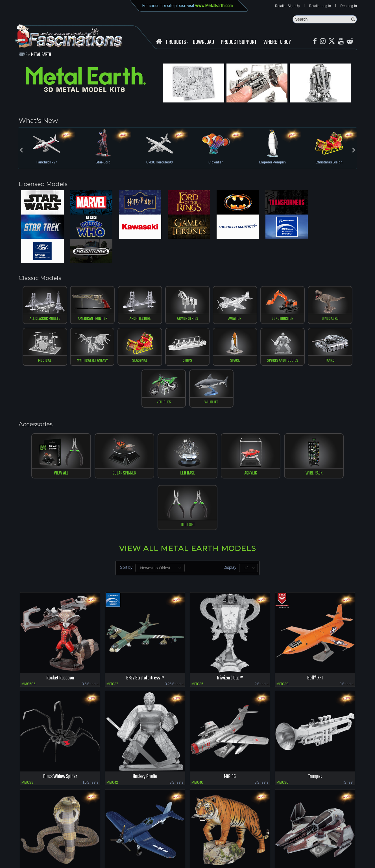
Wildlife (334, 339)
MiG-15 (230, 663)
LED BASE (160, 411)
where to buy (48, 848)
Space (167, 339)
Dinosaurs (292, 297)
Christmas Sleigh (329, 163)
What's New (38, 121)
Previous (270, 783)
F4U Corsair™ (145, 762)
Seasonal (83, 339)
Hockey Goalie (145, 663)
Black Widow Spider (60, 663)
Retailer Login (22, 848)
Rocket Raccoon (60, 564)
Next (340, 783)
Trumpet (315, 663)
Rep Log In (349, 6)
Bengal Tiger (230, 762)
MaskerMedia (364, 861)
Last (351, 783)
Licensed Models (46, 185)
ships (125, 339)
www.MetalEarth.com (214, 6)
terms (106, 848)
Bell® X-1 (315, 564)
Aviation (208, 297)
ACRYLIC (215, 411)
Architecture (125, 297)
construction (250, 297)
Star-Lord (103, 163)
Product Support (239, 43)
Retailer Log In (320, 6)
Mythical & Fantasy (41, 339)
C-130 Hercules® (160, 163)
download (203, 43)
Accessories (37, 361)
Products (177, 43)
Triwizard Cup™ (230, 564)
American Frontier (83, 297)
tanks (250, 339)
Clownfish (216, 163)
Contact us (90, 848)
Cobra (60, 762)
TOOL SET (324, 411)
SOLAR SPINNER (106, 411)
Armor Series (167, 297)
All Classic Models (41, 297)
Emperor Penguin (272, 163)
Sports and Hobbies (208, 339)
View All (51, 411)
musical (334, 297)
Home (23, 55)
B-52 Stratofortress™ (145, 564)
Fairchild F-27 (47, 163)
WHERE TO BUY (277, 43)
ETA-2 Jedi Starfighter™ (315, 762)
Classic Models (42, 255)
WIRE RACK (269, 411)
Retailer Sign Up (287, 6)
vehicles (292, 339)
